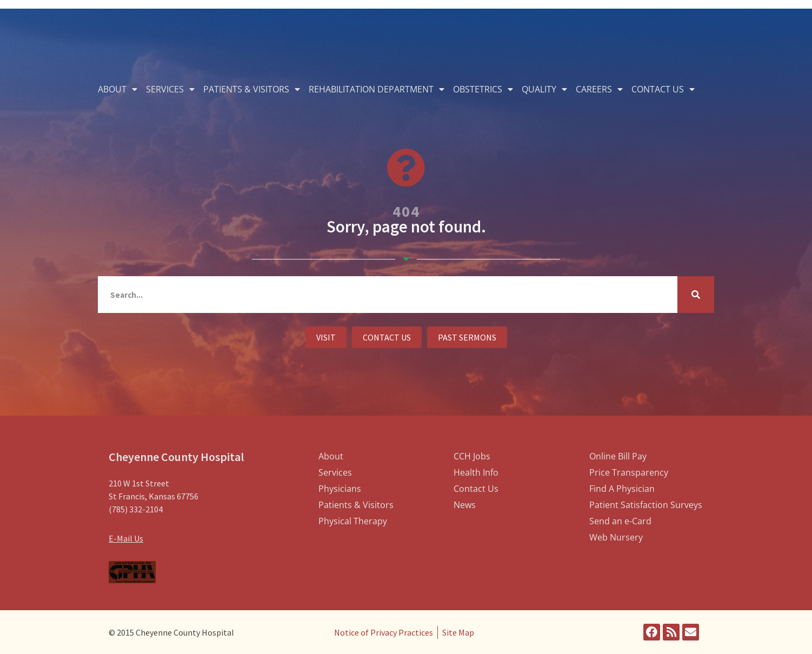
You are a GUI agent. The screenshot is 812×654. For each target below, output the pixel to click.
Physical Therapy (353, 521)
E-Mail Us (126, 538)
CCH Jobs (472, 456)
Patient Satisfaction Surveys (646, 505)
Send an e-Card (620, 521)
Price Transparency (629, 472)
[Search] (696, 295)
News (465, 505)
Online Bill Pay (618, 456)
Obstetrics (483, 89)
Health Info (476, 472)
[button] (326, 337)
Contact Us (663, 89)
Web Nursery (616, 537)
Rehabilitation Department (377, 89)
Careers (599, 89)
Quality (544, 89)
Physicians (340, 489)
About (118, 89)
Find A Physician (622, 489)
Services (170, 89)
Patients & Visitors (252, 89)
